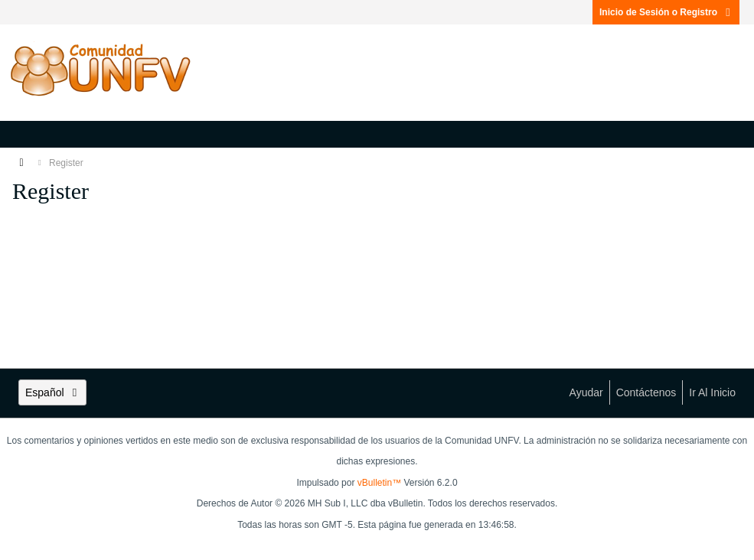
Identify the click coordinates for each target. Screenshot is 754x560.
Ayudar (586, 392)
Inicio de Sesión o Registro (666, 12)
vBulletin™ (379, 483)
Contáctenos (646, 392)
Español (52, 392)
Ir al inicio (712, 392)
